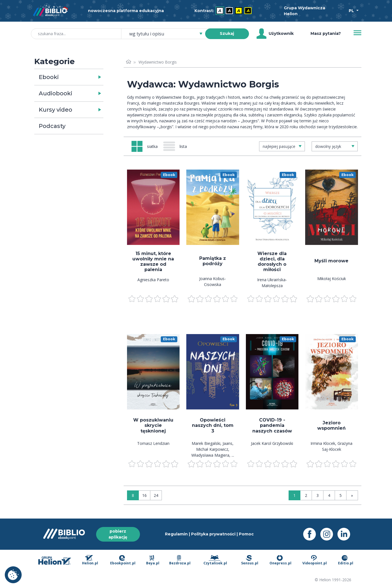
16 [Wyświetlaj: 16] (144, 495)
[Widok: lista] (177, 146)
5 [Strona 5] (341, 495)
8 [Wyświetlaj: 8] (133, 495)
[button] (83, 77)
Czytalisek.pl (215, 560)
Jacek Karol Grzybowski (272, 443)
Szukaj (227, 33)
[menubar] (224, 11)
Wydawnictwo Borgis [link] (158, 62)
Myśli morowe (331, 261)
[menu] (153, 207)
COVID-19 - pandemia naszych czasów (272, 425)
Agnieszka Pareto (153, 280)
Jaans (227, 443)
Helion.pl (90, 560)
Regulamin (176, 534)
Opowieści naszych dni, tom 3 (213, 425)
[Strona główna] (129, 62)
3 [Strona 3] (318, 495)
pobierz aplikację (118, 534)
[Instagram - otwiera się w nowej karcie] (329, 534)
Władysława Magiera (210, 455)
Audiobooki (55, 93)
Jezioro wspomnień (331, 425)
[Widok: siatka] (145, 146)
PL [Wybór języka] (352, 11)
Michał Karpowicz (212, 449)
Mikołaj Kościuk (332, 279)
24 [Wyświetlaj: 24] (156, 495)
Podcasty (52, 126)
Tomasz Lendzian (153, 443)
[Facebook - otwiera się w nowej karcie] (312, 534)
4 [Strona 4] (329, 495)
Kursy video (55, 110)
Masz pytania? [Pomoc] (326, 33)
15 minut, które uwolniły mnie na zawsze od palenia (153, 262)
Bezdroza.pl (180, 560)
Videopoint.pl (315, 560)
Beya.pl (153, 560)
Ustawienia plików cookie (13, 575)
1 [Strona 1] (294, 495)
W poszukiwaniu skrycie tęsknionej (153, 425)
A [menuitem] (220, 11)
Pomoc (246, 534)
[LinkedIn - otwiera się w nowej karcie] (346, 534)
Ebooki (49, 77)
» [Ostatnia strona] (352, 495)
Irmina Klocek (323, 443)
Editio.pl (346, 560)
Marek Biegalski (206, 443)
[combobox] (166, 34)
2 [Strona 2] (306, 495)
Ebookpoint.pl (123, 560)
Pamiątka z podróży (213, 261)
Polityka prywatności (213, 534)
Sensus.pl (250, 560)
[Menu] (357, 33)
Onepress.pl (280, 560)
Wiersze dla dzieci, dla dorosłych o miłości (272, 262)
